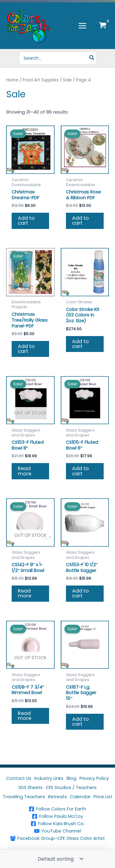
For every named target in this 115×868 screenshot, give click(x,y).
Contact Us (19, 778)
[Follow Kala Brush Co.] (57, 824)
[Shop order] (60, 859)
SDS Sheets (31, 788)
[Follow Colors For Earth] (57, 809)
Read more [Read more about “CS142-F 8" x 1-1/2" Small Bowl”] (25, 593)
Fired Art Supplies (41, 80)
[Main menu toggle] (82, 25)
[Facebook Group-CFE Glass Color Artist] (57, 838)
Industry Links (49, 778)
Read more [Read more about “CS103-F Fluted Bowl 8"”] (25, 471)
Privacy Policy (94, 778)
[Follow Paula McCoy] (57, 816)
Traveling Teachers (24, 797)
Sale (67, 80)
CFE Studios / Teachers (71, 788)
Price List (103, 797)
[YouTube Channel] (57, 831)
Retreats (57, 797)
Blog (71, 778)
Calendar (80, 797)
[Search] (92, 58)
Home (12, 80)
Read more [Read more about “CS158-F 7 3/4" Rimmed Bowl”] (25, 716)
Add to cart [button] (26, 221)
